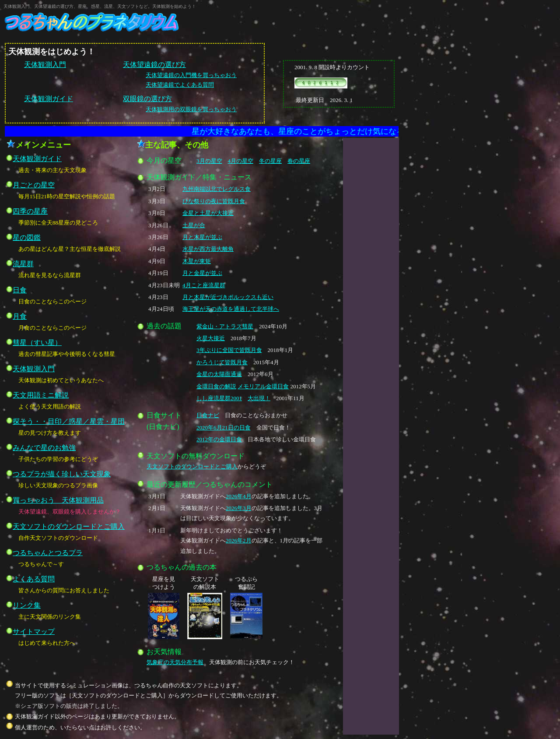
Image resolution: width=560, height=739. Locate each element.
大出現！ (259, 398)
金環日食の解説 (216, 386)
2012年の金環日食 (219, 439)
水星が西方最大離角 (208, 249)
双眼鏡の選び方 (147, 99)
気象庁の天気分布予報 (175, 662)
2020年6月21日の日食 (224, 428)
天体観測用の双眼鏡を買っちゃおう (191, 109)
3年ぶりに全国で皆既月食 (229, 350)
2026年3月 (239, 508)
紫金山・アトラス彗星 (225, 326)
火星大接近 (211, 338)
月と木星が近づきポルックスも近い (228, 297)
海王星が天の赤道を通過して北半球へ (231, 309)
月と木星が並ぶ (202, 237)
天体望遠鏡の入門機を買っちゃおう (191, 75)
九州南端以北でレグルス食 (217, 189)
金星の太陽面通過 (219, 374)
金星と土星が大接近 (208, 213)
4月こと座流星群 (204, 285)
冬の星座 (270, 161)
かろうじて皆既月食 (222, 362)
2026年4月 (239, 496)
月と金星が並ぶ (202, 273)
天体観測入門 (45, 65)
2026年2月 (239, 540)
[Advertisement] (371, 279)
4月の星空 (241, 161)
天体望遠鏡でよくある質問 (180, 85)
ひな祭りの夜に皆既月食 (214, 201)
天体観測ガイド (49, 99)
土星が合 (194, 225)
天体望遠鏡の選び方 (154, 65)
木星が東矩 (197, 261)
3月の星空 (209, 161)
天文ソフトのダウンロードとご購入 (192, 466)
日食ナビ (208, 415)
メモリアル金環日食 (263, 386)
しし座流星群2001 (219, 398)
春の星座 (299, 161)
